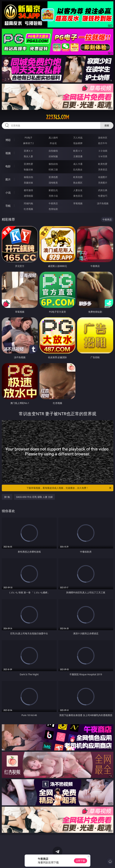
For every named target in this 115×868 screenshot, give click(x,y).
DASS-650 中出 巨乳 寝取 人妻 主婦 (34, 497)
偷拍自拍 (53, 164)
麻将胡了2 (28, 143)
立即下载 (80, 861)
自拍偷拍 (53, 151)
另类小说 (53, 196)
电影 (8, 166)
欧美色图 (78, 177)
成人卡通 (78, 164)
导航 (8, 206)
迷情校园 (28, 196)
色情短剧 (53, 209)
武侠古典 (103, 190)
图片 (8, 179)
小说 (8, 193)
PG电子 (29, 138)
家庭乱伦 (53, 190)
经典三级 (53, 169)
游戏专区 (103, 138)
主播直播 (78, 156)
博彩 (8, 140)
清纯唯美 (53, 183)
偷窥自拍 (28, 177)
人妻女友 (78, 190)
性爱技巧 (103, 196)
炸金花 (53, 143)
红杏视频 (28, 209)
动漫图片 (103, 177)
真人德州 (53, 138)
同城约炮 (28, 203)
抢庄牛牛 (103, 143)
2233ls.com (58, 117)
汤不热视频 (103, 203)
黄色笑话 (78, 196)
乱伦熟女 (78, 169)
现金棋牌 (78, 143)
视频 (8, 153)
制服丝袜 (28, 169)
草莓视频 (78, 203)
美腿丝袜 (28, 183)
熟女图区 (78, 183)
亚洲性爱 (28, 164)
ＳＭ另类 (103, 156)
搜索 (107, 125)
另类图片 (103, 183)
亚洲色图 (53, 177)
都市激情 (28, 190)
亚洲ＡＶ (28, 151)
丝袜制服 (53, 156)
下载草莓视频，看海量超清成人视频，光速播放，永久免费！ (69, 488)
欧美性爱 (103, 164)
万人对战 (78, 138)
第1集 (7, 497)
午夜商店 (53, 203)
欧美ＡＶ (78, 151)
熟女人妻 (28, 156)
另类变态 (103, 169)
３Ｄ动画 (103, 151)
